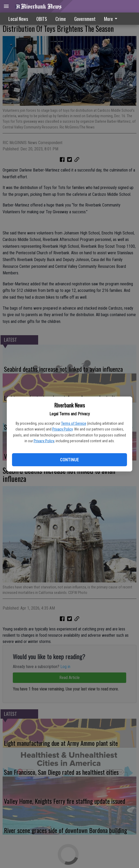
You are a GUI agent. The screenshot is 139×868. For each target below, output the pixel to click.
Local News (18, 19)
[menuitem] (112, 19)
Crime (61, 19)
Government (85, 19)
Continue (69, 460)
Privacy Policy (62, 429)
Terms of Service (74, 423)
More (112, 19)
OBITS (42, 19)
